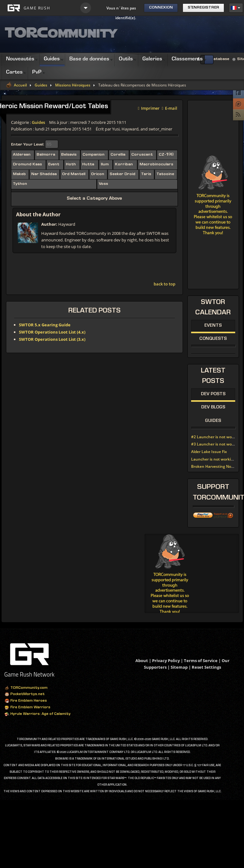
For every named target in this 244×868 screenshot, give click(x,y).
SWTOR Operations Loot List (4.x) (52, 332)
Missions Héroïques (73, 85)
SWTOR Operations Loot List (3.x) (52, 339)
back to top (165, 284)
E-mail (170, 108)
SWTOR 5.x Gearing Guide (45, 325)
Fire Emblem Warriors (27, 708)
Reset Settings (206, 667)
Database (220, 59)
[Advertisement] (192, 573)
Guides (41, 85)
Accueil (20, 85)
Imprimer (149, 108)
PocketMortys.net (25, 694)
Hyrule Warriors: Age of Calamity (37, 714)
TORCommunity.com (26, 688)
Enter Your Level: (28, 145)
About (142, 661)
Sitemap (179, 667)
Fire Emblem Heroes (26, 701)
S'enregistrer (203, 8)
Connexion (161, 8)
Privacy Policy (166, 661)
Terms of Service (201, 661)
